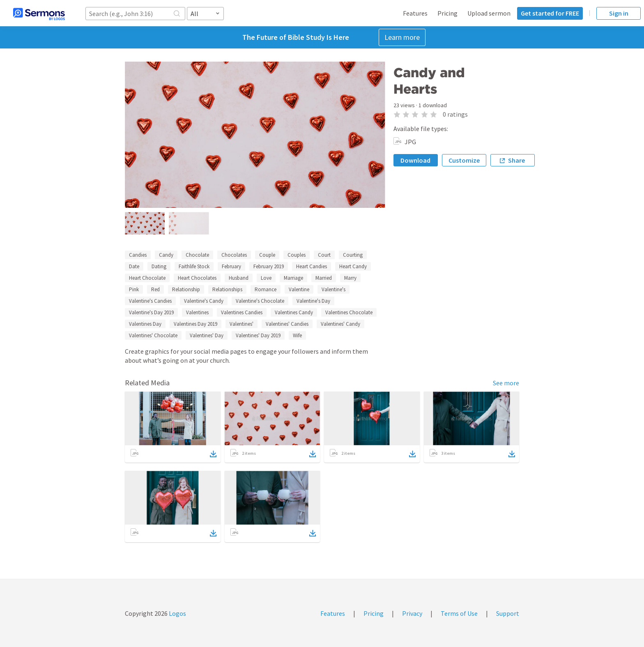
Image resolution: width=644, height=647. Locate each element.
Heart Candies (312, 266)
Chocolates (234, 255)
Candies (138, 255)
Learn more (402, 37)
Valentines (197, 312)
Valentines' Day (207, 335)
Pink (134, 289)
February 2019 (269, 266)
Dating (159, 266)
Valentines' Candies (287, 324)
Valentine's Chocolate (260, 301)
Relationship (186, 289)
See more (506, 383)
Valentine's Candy (204, 301)
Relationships (227, 289)
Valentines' (241, 324)
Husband (239, 278)
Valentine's (333, 289)
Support (508, 613)
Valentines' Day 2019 (258, 335)
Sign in (619, 13)
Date (134, 266)
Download (415, 160)
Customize (464, 160)
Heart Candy (353, 266)
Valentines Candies (242, 312)
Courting (353, 255)
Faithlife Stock (194, 266)
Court (324, 255)
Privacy (412, 613)
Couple (267, 255)
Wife (297, 335)
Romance (266, 289)
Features (415, 13)
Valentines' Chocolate (153, 335)
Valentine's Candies (150, 301)
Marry (350, 278)
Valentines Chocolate (349, 312)
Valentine (299, 289)
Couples (297, 255)
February (231, 266)
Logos (177, 613)
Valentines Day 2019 (195, 324)
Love (266, 278)
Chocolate (197, 255)
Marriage (293, 278)
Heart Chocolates (197, 278)
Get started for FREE (550, 13)
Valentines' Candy (340, 324)
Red (155, 289)
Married (324, 278)
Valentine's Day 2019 (151, 312)
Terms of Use (459, 613)
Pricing (447, 13)
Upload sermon (489, 13)
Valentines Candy (294, 312)
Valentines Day (145, 324)
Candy (166, 255)
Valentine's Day (313, 301)
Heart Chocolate (147, 278)
